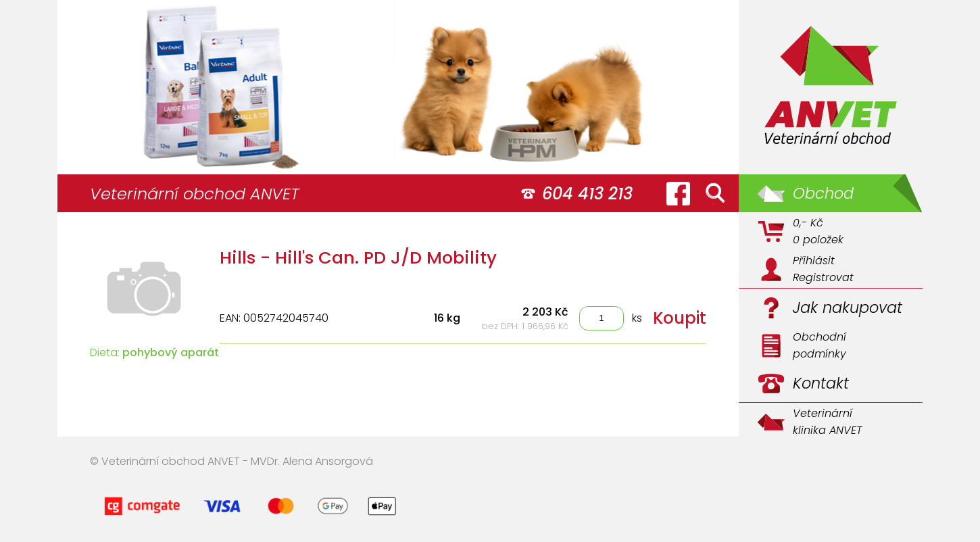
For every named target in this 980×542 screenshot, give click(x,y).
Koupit (680, 318)
